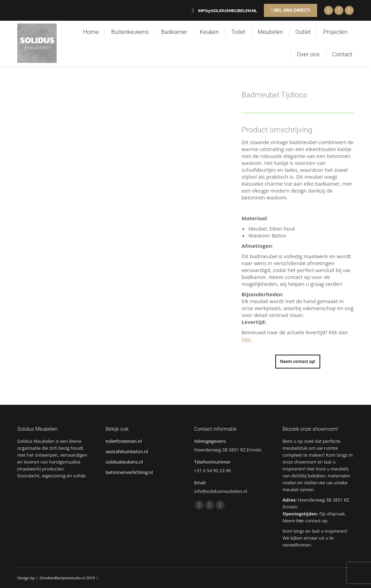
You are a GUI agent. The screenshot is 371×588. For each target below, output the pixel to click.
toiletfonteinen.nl (124, 441)
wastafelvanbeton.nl (127, 451)
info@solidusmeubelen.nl (223, 11)
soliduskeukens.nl (124, 462)
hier (246, 339)
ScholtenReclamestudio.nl (62, 578)
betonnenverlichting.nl (129, 472)
